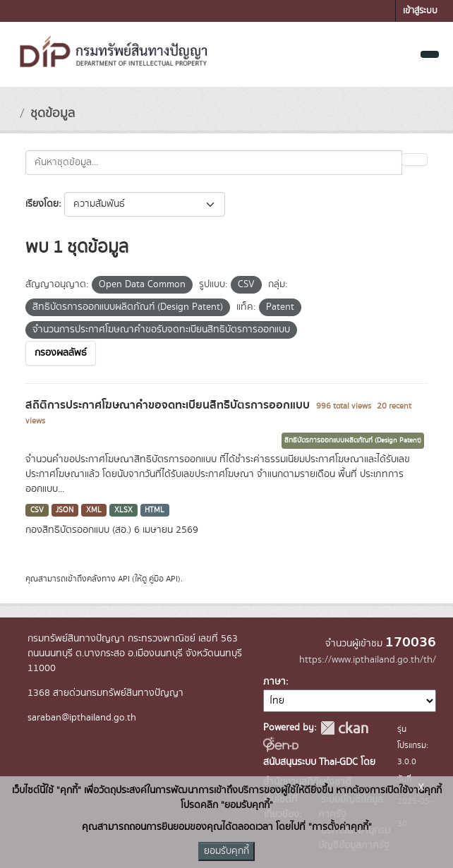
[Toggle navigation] (430, 54)
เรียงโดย (42, 204)
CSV (37, 510)
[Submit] (415, 159)
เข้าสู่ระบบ (420, 11)
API (124, 579)
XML (94, 510)
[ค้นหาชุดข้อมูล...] (214, 163)
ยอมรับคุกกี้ (226, 851)
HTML (155, 510)
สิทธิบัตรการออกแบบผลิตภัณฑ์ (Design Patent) (353, 440)
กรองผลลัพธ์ (61, 353)
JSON (65, 510)
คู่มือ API (163, 579)
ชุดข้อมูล (53, 114)
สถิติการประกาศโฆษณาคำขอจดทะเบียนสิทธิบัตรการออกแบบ (169, 405)
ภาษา (274, 682)
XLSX (123, 510)
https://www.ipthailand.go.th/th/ (368, 660)
